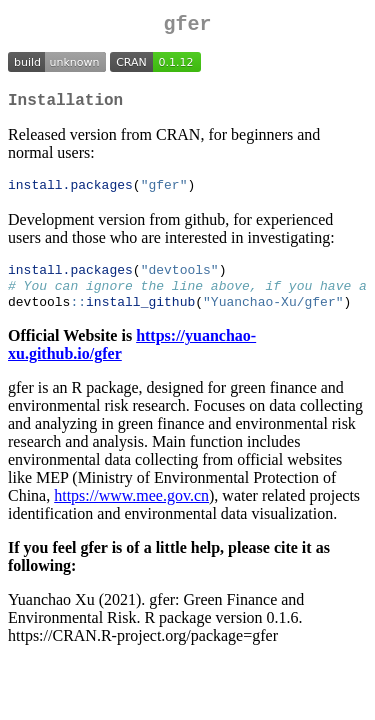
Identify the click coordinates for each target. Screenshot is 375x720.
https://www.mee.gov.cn (131, 510)
